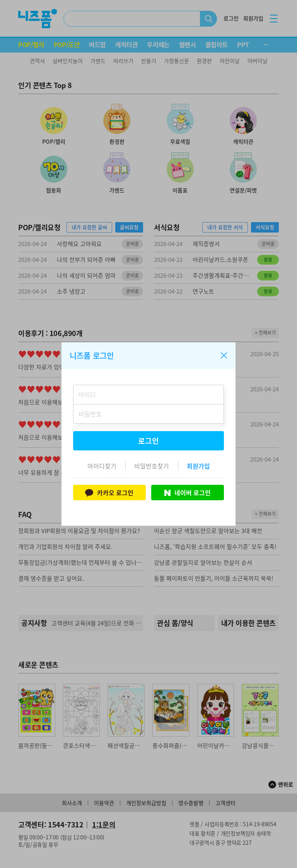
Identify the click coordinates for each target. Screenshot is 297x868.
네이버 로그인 (188, 493)
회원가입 (198, 466)
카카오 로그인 (109, 493)
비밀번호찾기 (152, 466)
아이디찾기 (102, 466)
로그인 (148, 441)
